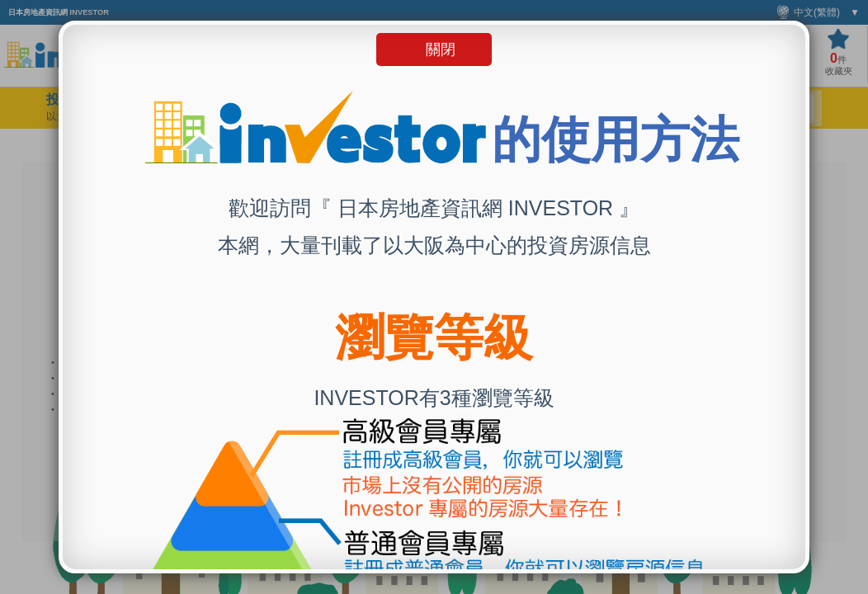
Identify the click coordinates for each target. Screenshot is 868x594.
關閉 (441, 49)
